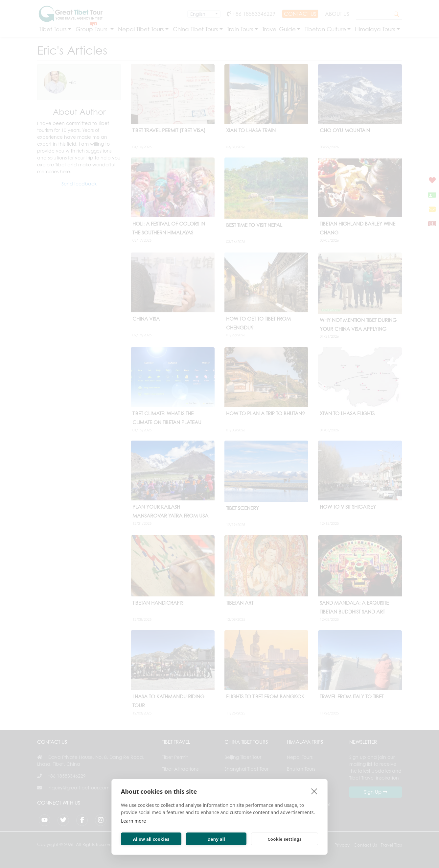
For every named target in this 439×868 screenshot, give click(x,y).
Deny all (216, 839)
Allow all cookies (151, 839)
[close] (314, 791)
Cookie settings (284, 839)
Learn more (133, 821)
